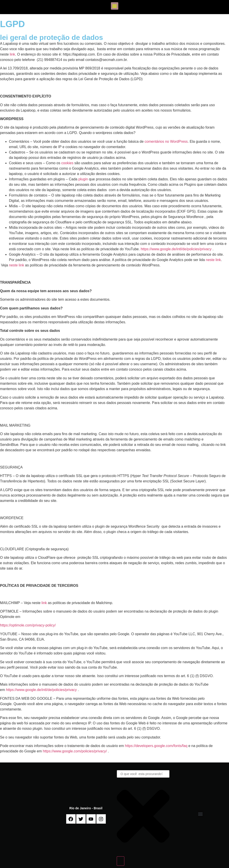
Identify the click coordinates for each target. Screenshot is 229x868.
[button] (115, 6)
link (13, 54)
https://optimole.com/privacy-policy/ (28, 625)
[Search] (121, 861)
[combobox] (143, 774)
